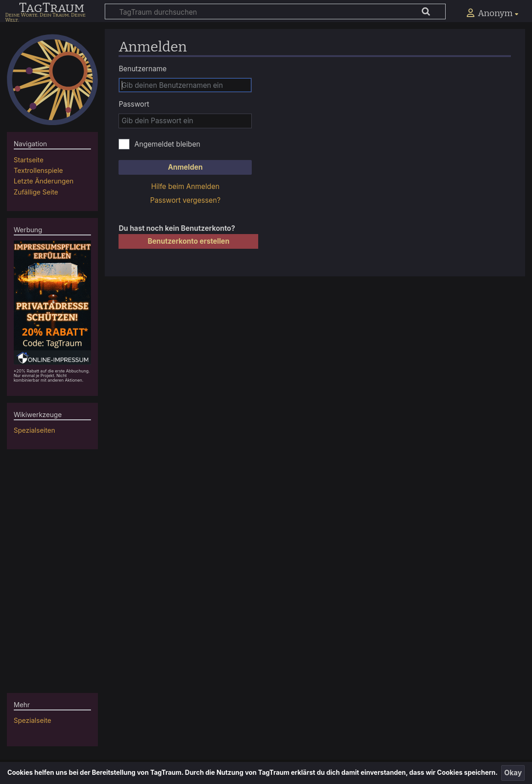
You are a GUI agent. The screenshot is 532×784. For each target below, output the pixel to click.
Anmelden (185, 167)
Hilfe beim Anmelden (185, 186)
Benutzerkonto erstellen (188, 241)
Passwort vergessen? (185, 200)
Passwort (134, 104)
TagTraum (51, 8)
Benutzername (142, 69)
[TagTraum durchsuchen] (275, 11)
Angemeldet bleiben (167, 144)
